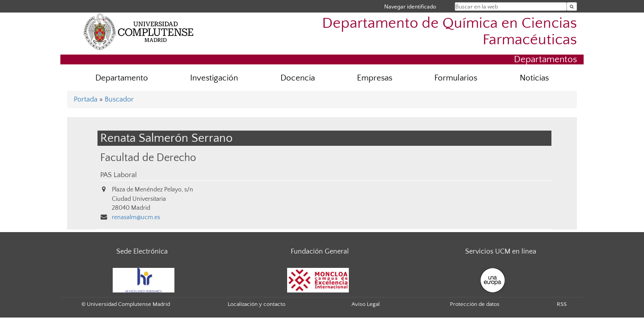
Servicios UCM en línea (501, 251)
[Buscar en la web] (572, 6)
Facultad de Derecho (148, 158)
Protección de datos (475, 304)
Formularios (456, 78)
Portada (86, 99)
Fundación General (320, 251)
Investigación (214, 78)
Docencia (298, 78)
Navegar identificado (410, 6)
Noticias (534, 78)
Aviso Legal (366, 304)
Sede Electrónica (142, 251)
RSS (562, 304)
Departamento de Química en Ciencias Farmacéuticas (449, 32)
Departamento (122, 78)
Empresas (375, 78)
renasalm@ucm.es (136, 217)
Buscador (119, 99)
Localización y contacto (256, 304)
